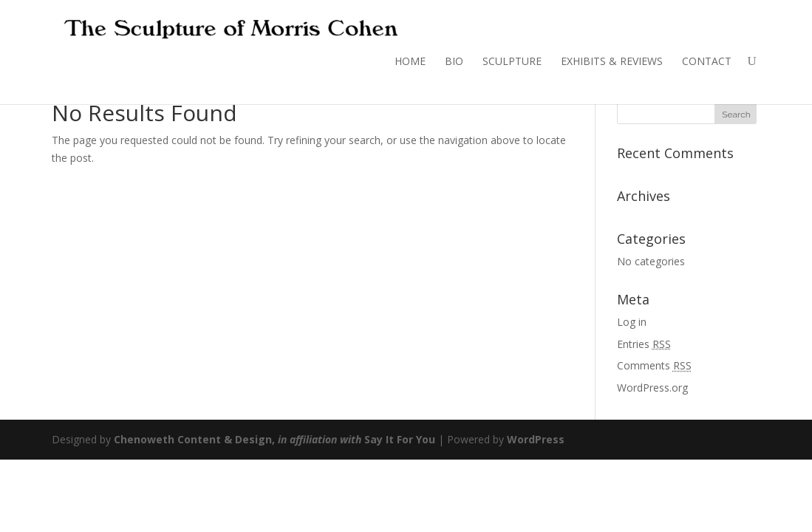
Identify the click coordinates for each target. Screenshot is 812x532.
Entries (644, 344)
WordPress (536, 439)
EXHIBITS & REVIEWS (612, 61)
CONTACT (707, 61)
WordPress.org (652, 388)
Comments (654, 365)
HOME (410, 61)
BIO (454, 61)
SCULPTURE (512, 61)
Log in (632, 322)
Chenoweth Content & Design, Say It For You (274, 439)
